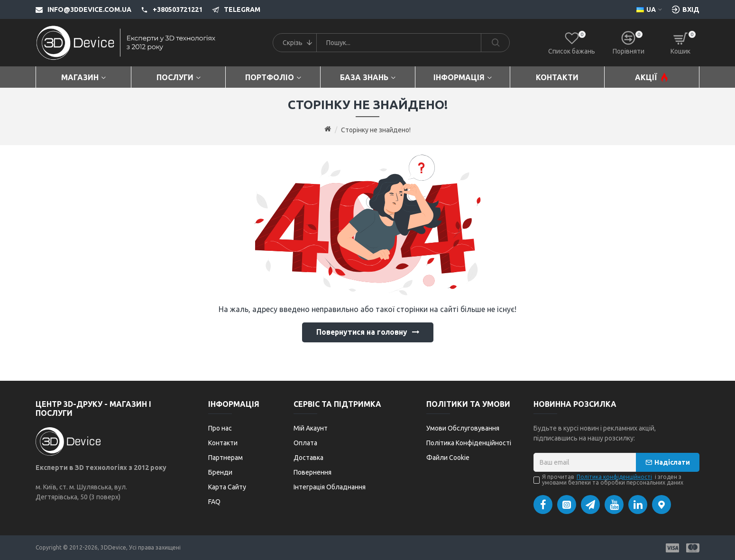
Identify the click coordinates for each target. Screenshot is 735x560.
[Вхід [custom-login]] (685, 9)
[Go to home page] (328, 129)
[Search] (495, 43)
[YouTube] (614, 505)
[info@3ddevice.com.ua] (83, 9)
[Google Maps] (661, 505)
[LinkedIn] (638, 505)
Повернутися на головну (362, 333)
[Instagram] (567, 505)
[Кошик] (680, 43)
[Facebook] (543, 505)
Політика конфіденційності (614, 477)
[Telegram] (231, 9)
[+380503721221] (167, 9)
